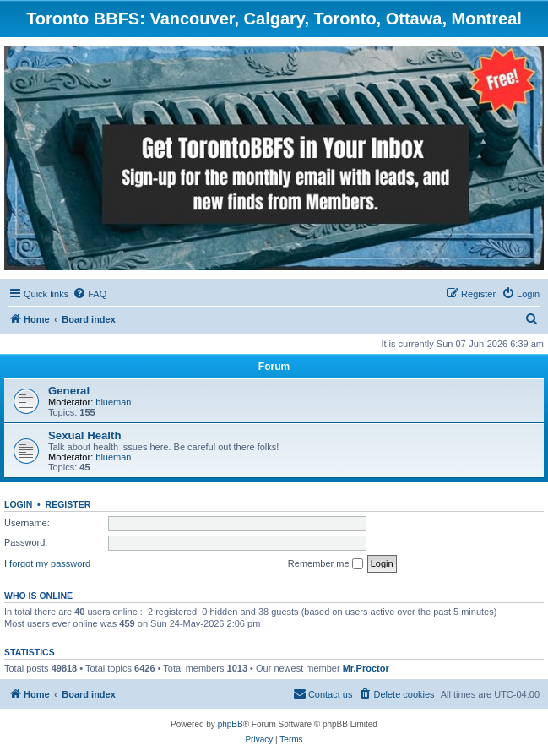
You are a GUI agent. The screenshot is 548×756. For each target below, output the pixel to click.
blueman (113, 402)
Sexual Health (85, 435)
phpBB (231, 724)
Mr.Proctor (366, 668)
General (69, 391)
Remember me (326, 564)
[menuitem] (90, 294)
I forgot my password (47, 563)
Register (68, 504)
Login (18, 504)
